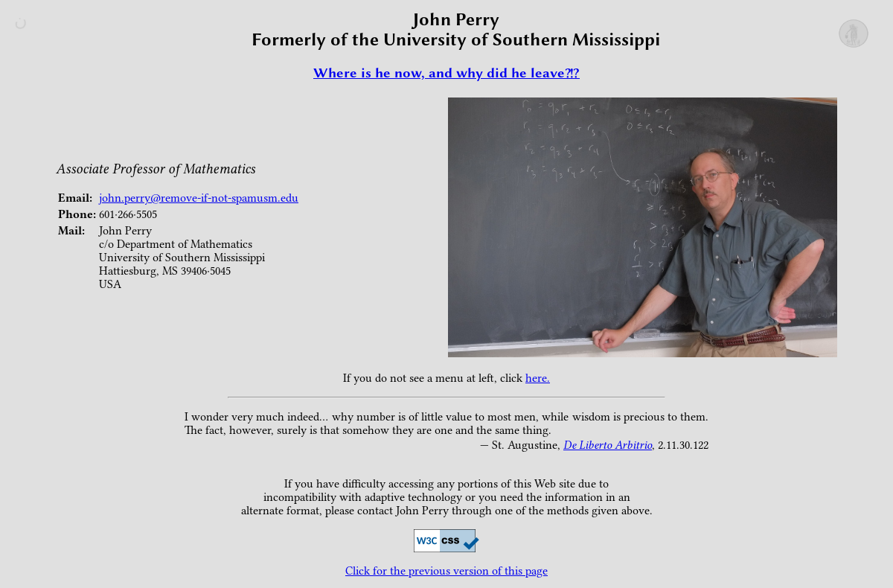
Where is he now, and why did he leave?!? (446, 73)
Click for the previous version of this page (446, 571)
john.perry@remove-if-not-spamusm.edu (199, 198)
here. (538, 378)
